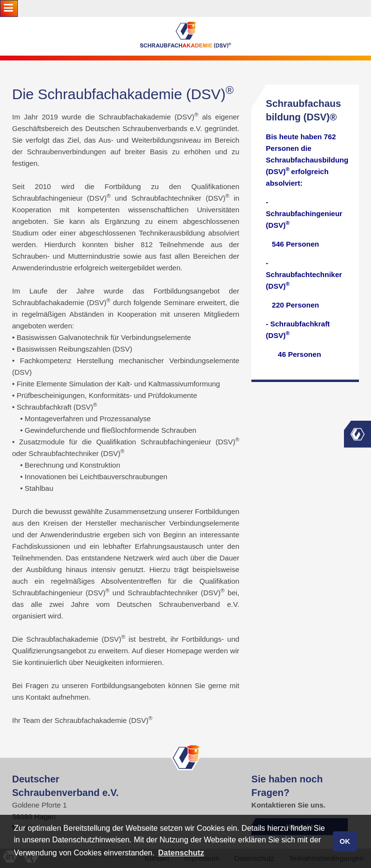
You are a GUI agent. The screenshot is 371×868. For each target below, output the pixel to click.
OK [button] (345, 841)
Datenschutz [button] (181, 853)
